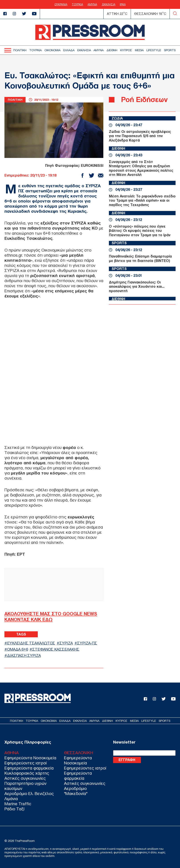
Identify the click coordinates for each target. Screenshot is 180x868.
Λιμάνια (11, 799)
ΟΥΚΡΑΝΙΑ (61, 4)
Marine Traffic (18, 804)
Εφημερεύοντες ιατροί (26, 763)
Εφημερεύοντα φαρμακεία (29, 768)
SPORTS (170, 50)
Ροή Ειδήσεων (144, 99)
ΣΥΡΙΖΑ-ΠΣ (87, 643)
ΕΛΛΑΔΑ (69, 50)
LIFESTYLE (154, 50)
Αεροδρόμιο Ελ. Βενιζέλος (29, 794)
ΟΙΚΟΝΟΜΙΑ (52, 50)
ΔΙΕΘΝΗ (112, 50)
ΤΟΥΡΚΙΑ (77, 4)
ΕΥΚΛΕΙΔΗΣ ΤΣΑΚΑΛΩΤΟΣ (31, 643)
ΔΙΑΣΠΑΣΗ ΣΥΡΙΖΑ (24, 656)
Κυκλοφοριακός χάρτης (27, 773)
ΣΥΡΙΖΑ (66, 643)
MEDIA (139, 50)
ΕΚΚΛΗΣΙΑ (108, 4)
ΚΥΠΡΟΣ (126, 50)
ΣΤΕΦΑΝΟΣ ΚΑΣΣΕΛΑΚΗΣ (56, 649)
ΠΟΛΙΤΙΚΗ (20, 50)
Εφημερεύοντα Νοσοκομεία (30, 758)
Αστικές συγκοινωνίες (25, 778)
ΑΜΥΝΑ (92, 4)
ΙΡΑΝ (123, 4)
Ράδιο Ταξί (14, 809)
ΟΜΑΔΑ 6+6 (18, 649)
